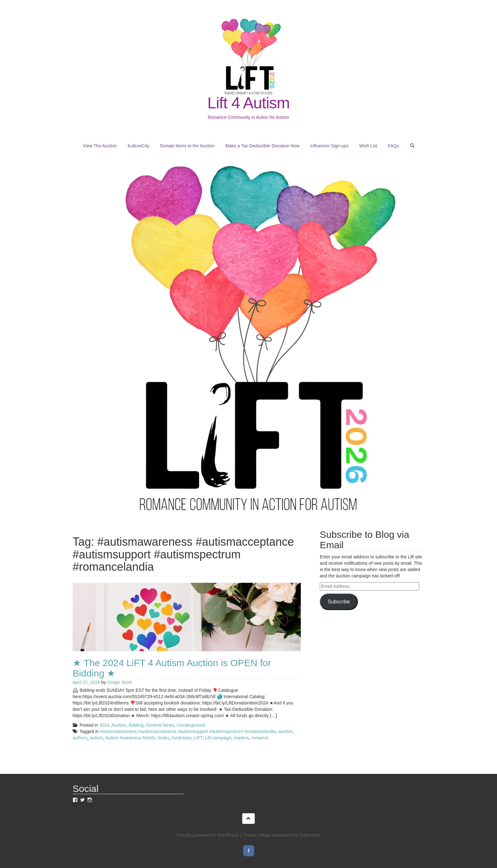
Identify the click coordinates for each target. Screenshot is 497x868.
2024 (104, 725)
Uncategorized (191, 725)
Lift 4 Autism (248, 103)
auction (285, 731)
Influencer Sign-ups (329, 146)
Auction (119, 725)
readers (241, 738)
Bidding (136, 725)
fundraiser (181, 738)
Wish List (368, 146)
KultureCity (139, 146)
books (163, 738)
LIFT (198, 738)
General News (160, 725)
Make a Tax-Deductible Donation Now (262, 146)
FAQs (394, 146)
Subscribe (339, 602)
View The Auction (100, 146)
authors (80, 738)
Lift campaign (218, 738)
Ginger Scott (119, 682)
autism (96, 738)
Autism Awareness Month (130, 738)
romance (260, 738)
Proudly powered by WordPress (208, 835)
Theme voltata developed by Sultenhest (281, 835)
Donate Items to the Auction (187, 146)
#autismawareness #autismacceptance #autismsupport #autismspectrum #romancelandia (188, 731)
